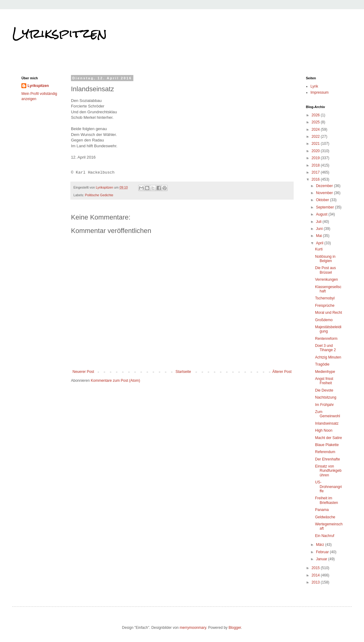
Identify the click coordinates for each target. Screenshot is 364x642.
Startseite (183, 372)
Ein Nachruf (325, 536)
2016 (316, 179)
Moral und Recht (329, 313)
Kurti (319, 249)
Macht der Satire (329, 438)
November (325, 193)
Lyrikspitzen (60, 33)
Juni (320, 229)
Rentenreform (326, 339)
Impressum (319, 92)
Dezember (325, 186)
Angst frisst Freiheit (324, 381)
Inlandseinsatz (327, 423)
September (325, 207)
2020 (316, 151)
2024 (316, 130)
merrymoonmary (193, 628)
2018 (316, 165)
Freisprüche (325, 306)
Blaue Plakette (327, 445)
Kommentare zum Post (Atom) (115, 381)
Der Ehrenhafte (327, 459)
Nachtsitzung (326, 397)
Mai (319, 236)
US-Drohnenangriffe (329, 487)
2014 (316, 575)
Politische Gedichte (99, 195)
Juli (319, 222)
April (320, 243)
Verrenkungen (327, 280)
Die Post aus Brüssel (325, 270)
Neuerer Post (83, 372)
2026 (316, 115)
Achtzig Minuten (328, 357)
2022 (316, 137)
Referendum (325, 452)
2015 (316, 568)
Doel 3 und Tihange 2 (325, 348)
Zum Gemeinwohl (328, 414)
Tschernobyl (325, 298)
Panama (322, 510)
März (321, 545)
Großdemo (324, 320)
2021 (316, 144)
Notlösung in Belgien (325, 259)
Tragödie (322, 364)
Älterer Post (282, 372)
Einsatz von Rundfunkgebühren (328, 471)
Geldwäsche (325, 517)
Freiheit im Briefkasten (327, 500)
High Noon (324, 430)
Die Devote (324, 390)
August (322, 214)
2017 (316, 172)
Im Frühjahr (324, 405)
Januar (322, 559)
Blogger (235, 628)
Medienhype (325, 372)
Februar (323, 552)
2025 (316, 122)
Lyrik (314, 86)
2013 (316, 582)
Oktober (323, 200)
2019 (316, 158)
